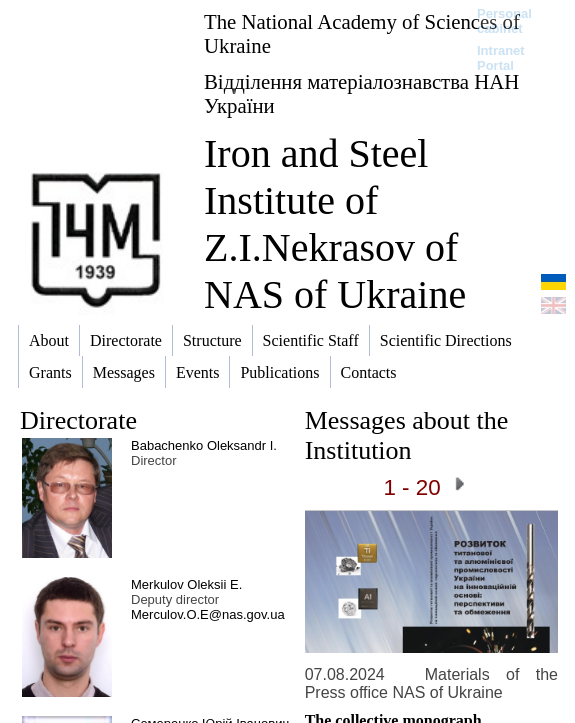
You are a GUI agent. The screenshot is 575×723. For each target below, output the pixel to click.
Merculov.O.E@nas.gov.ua (208, 614)
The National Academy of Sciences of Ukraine (362, 33)
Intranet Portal (501, 58)
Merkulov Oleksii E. (186, 584)
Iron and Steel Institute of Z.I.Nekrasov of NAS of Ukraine (335, 224)
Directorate (78, 420)
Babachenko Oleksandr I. (204, 445)
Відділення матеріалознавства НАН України (361, 93)
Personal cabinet (504, 21)
